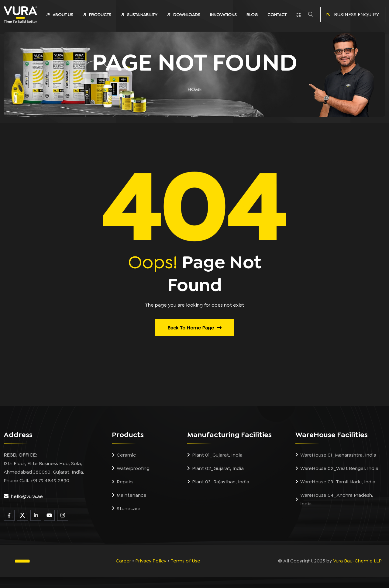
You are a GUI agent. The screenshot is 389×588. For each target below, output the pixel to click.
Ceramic (124, 455)
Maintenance (129, 495)
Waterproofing (131, 468)
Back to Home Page (194, 328)
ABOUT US (63, 15)
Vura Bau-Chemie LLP (357, 561)
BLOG (252, 15)
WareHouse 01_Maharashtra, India (336, 455)
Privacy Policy (151, 561)
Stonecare (126, 509)
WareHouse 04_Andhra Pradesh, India (334, 499)
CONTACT (277, 15)
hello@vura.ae (27, 496)
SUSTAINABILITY (142, 15)
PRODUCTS (100, 15)
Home (195, 89)
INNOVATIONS (223, 15)
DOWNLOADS (187, 15)
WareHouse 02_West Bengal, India (337, 468)
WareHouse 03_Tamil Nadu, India (335, 482)
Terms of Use (185, 561)
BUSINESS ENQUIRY (352, 15)
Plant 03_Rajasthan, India (218, 482)
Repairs (123, 482)
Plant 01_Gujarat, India (215, 455)
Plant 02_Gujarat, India (215, 468)
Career (123, 561)
